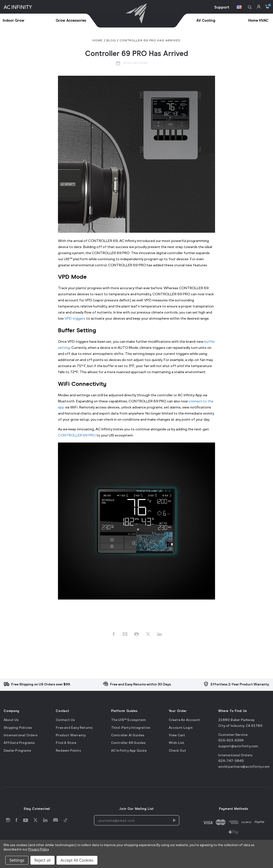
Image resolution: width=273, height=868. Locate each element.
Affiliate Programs (19, 743)
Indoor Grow (14, 21)
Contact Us (65, 720)
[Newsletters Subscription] (174, 820)
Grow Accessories (71, 21)
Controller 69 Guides (128, 743)
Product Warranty (71, 735)
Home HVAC (258, 21)
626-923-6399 (231, 741)
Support (222, 7)
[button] (250, 7)
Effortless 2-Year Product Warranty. (240, 685)
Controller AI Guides (128, 735)
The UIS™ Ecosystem (128, 720)
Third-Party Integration (131, 728)
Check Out (178, 751)
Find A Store (66, 743)
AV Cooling (206, 21)
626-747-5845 (231, 761)
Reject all (42, 860)
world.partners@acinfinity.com (244, 767)
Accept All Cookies (77, 860)
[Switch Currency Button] (239, 8)
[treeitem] (29, 21)
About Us (11, 720)
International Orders (21, 735)
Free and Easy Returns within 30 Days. (141, 685)
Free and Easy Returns (74, 728)
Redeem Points (68, 751)
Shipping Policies (18, 728)
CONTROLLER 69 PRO (77, 436)
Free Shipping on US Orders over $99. (41, 685)
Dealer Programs (17, 751)
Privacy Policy (38, 850)
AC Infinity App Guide (129, 751)
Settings (17, 860)
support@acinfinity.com (238, 746)
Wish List (177, 743)
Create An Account (184, 720)
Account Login (181, 728)
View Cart (177, 735)
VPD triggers (75, 319)
